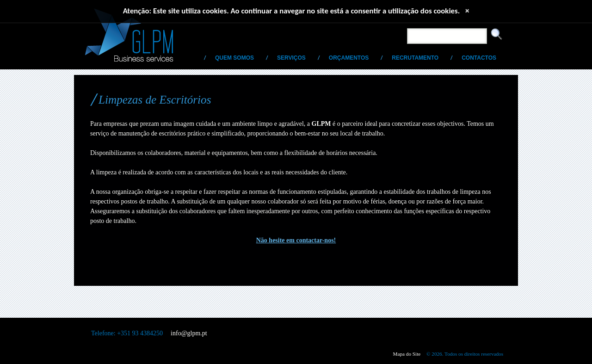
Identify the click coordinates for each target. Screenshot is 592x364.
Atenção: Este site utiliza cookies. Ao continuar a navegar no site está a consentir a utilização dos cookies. (292, 11)
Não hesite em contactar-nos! (296, 240)
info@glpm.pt (189, 333)
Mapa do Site (407, 354)
